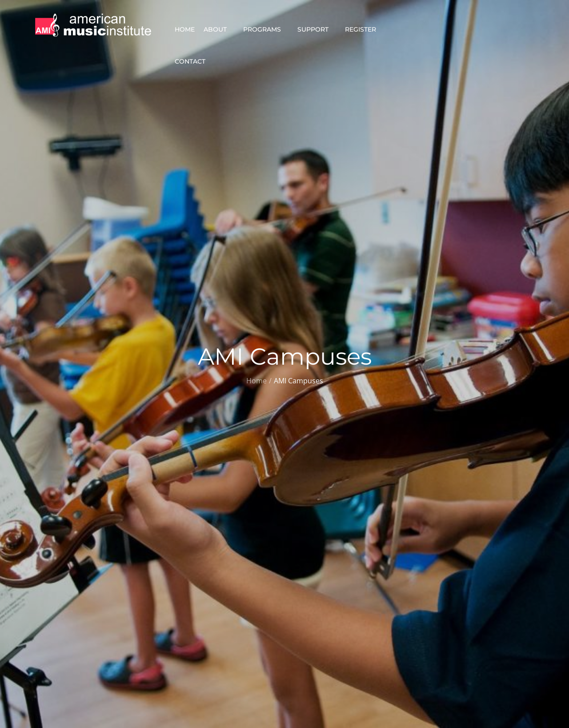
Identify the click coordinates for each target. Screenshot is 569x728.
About (219, 29)
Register (364, 29)
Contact (194, 61)
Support (317, 29)
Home (185, 29)
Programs (266, 29)
